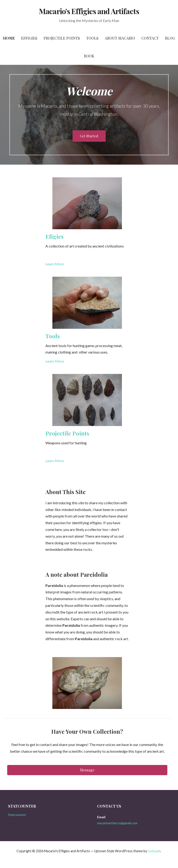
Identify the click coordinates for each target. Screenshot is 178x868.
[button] (87, 770)
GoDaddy (154, 851)
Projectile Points (62, 38)
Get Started (89, 136)
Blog (170, 38)
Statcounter (17, 815)
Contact (150, 38)
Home (9, 38)
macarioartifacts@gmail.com (117, 823)
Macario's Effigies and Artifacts (89, 11)
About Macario (120, 38)
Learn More (55, 264)
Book (89, 56)
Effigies (29, 38)
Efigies (54, 236)
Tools (92, 38)
